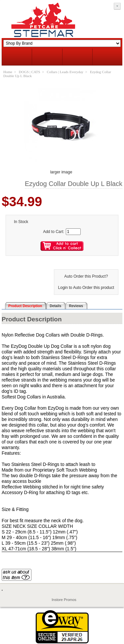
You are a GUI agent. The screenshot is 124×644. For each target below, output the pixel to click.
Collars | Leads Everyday (65, 72)
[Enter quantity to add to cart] (73, 232)
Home (8, 72)
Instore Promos (64, 600)
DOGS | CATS (30, 72)
